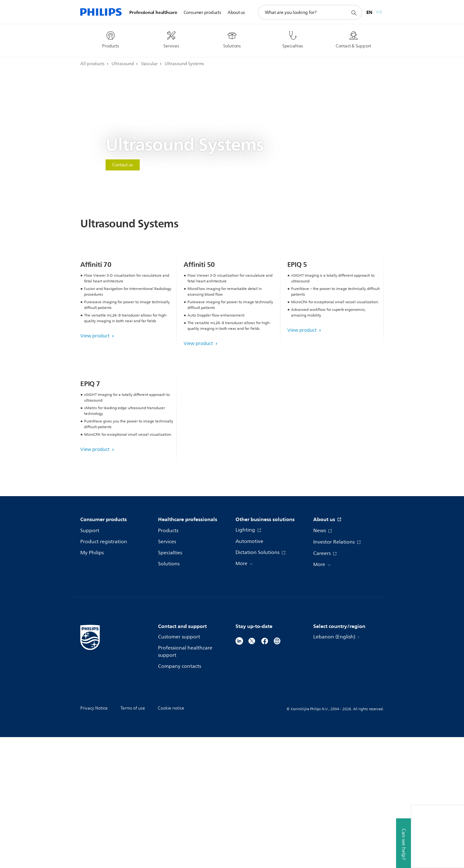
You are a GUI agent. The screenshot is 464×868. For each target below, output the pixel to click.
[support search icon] (354, 13)
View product (96, 401)
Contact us (123, 165)
